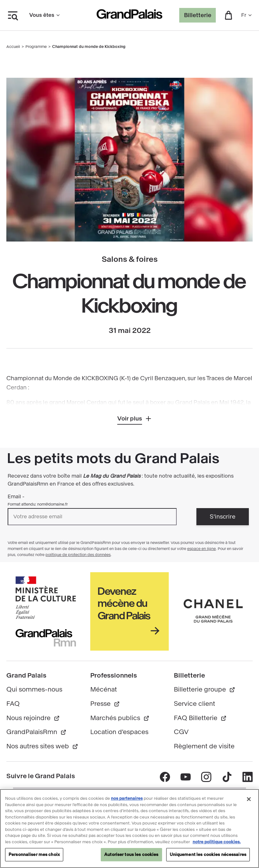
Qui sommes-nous (34, 689)
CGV (181, 732)
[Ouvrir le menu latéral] (13, 15)
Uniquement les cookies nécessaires (208, 858)
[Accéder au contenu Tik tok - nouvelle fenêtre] (227, 777)
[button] (228, 15)
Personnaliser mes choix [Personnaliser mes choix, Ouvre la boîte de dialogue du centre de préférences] (34, 858)
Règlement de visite (204, 746)
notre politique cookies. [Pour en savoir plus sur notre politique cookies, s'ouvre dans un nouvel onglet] (217, 845)
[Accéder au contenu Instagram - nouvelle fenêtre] (206, 777)
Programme (36, 47)
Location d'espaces (119, 732)
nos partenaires (127, 802)
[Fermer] (249, 803)
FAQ (13, 704)
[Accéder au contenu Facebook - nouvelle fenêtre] (165, 777)
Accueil (13, 47)
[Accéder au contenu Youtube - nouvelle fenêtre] (185, 777)
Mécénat (104, 689)
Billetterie (198, 15)
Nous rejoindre (33, 718)
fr (247, 15)
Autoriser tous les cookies (131, 858)
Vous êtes (45, 15)
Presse (105, 704)
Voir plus (130, 419)
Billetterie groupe (205, 689)
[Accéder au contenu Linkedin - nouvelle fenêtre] (247, 777)
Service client (194, 704)
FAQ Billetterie (200, 718)
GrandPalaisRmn (37, 732)
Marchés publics (120, 718)
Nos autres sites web (42, 746)
